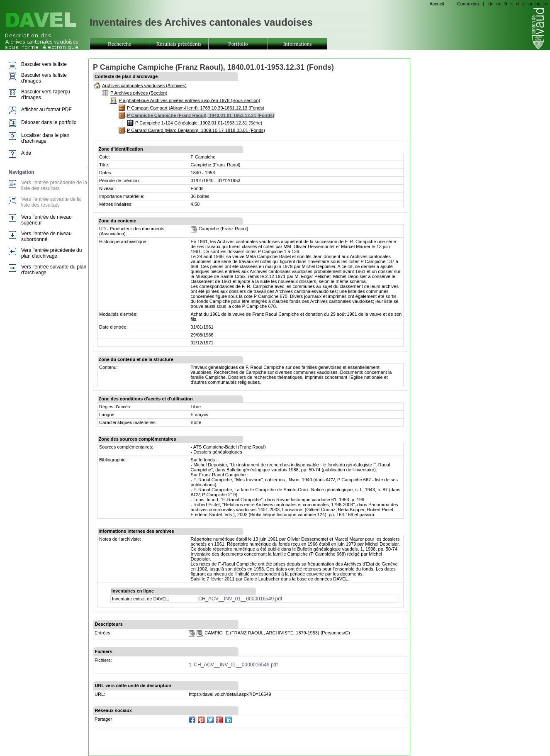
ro (545, 4)
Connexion (468, 4)
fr (506, 4)
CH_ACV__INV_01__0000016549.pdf (240, 599)
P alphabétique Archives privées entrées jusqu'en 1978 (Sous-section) (189, 100)
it (512, 4)
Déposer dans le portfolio (49, 122)
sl (524, 4)
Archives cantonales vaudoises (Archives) (144, 85)
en (499, 4)
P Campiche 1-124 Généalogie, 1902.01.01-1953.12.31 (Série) (199, 123)
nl (517, 4)
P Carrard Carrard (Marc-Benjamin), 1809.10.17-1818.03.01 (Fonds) (196, 130)
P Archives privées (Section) (139, 93)
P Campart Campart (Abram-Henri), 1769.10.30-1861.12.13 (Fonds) (196, 108)
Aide (26, 153)
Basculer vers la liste (44, 64)
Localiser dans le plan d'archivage (45, 138)
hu (538, 4)
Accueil (437, 4)
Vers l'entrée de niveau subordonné (46, 237)
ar (531, 4)
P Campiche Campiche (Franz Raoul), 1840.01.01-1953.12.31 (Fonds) (201, 115)
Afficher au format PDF (46, 110)
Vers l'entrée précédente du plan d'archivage (51, 253)
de (491, 4)
